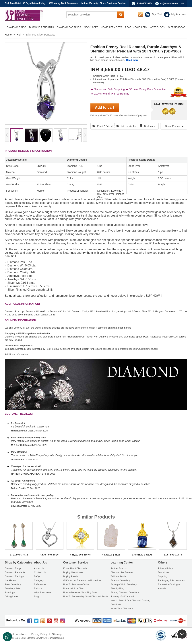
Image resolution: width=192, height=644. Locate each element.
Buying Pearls (71, 576)
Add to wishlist (129, 126)
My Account (179, 14)
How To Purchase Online (76, 584)
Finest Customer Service (113, 3)
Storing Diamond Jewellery (125, 592)
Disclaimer (164, 572)
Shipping (163, 576)
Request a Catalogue (169, 584)
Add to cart (105, 107)
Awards (162, 588)
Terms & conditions (16, 634)
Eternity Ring (117, 588)
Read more (132, 60)
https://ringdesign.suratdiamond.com (139, 349)
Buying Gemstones (73, 572)
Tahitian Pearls (118, 576)
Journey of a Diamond (122, 596)
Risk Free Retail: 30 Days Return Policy (25, 3)
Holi (19, 35)
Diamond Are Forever (122, 572)
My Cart (157, 14)
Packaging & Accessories (171, 580)
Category (39, 580)
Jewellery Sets (13, 588)
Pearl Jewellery (13, 584)
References (40, 584)
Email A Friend (105, 126)
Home (8, 35)
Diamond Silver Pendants (41, 35)
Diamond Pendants (15, 572)
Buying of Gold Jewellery (124, 584)
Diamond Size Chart (74, 588)
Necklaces (10, 580)
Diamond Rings (13, 568)
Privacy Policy (165, 568)
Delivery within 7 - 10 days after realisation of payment (119, 115)
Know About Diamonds (75, 568)
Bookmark (150, 126)
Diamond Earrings (14, 576)
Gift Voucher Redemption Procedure (82, 580)
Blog (36, 596)
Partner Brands (119, 568)
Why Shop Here (42, 592)
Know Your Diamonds (122, 608)
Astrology (10, 592)
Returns (38, 588)
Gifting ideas (11, 596)
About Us (39, 568)
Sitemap (57, 634)
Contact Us (40, 572)
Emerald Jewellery (120, 580)
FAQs (37, 576)
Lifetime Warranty (89, 3)
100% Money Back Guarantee (63, 3)
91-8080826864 (145, 3)
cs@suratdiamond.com (172, 3)
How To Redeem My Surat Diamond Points (86, 596)
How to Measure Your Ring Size (80, 592)
